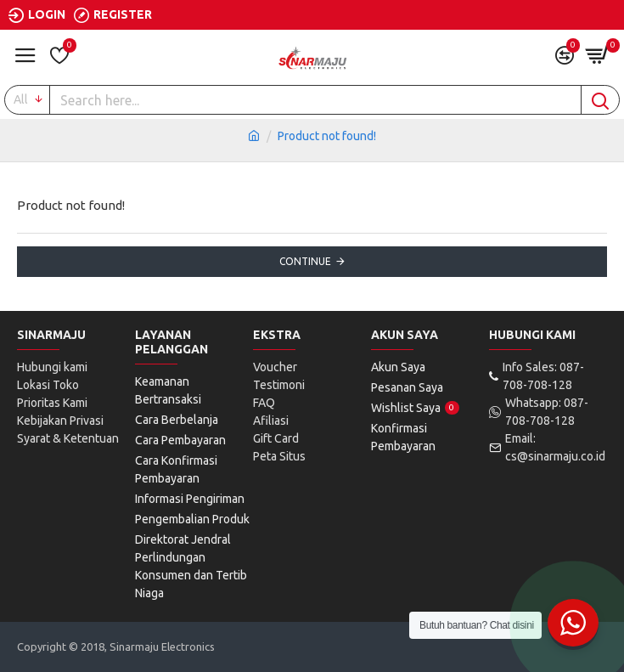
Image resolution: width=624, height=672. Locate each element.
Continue (305, 261)
